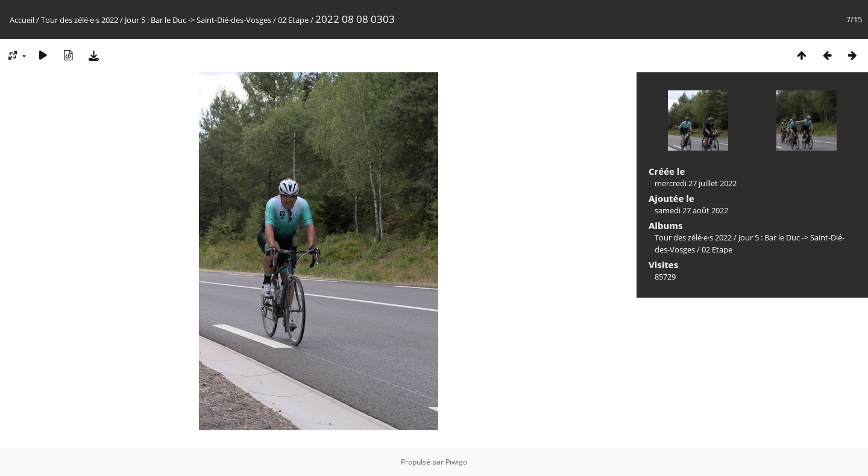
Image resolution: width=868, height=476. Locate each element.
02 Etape (293, 20)
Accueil (22, 20)
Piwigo (456, 462)
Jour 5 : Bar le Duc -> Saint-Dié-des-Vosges (198, 20)
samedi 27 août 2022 (691, 210)
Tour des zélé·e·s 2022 (80, 20)
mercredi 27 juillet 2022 (696, 183)
